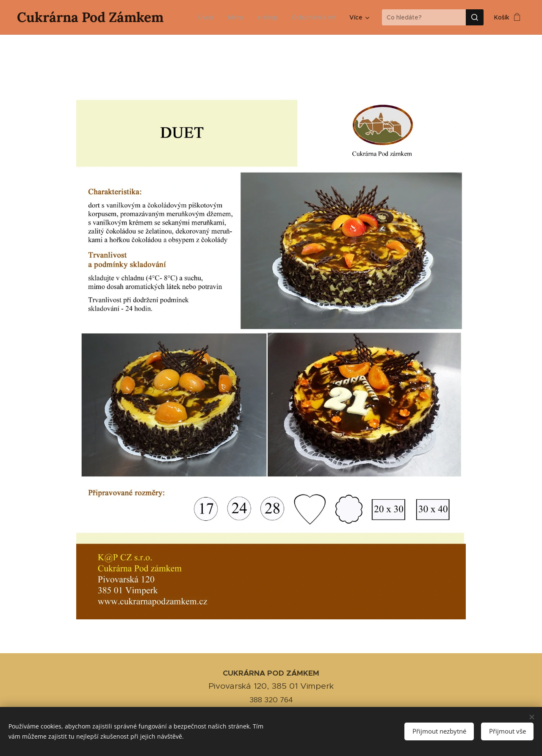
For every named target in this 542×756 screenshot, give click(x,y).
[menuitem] (210, 17)
